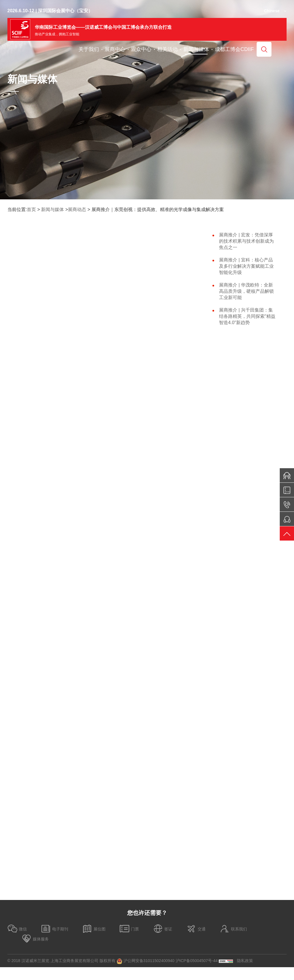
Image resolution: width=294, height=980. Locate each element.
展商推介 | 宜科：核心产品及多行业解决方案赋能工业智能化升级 (246, 266)
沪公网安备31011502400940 (146, 961)
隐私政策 (245, 961)
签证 (163, 929)
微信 (17, 929)
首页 (31, 209)
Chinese (272, 11)
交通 (196, 929)
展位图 (94, 929)
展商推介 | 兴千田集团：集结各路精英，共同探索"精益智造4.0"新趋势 (247, 316)
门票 (129, 929)
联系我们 (233, 929)
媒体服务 (35, 939)
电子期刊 (54, 929)
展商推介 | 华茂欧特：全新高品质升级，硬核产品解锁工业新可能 (246, 291)
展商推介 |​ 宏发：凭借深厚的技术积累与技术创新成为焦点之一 (246, 241)
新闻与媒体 (52, 209)
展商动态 (77, 209)
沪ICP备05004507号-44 (197, 961)
